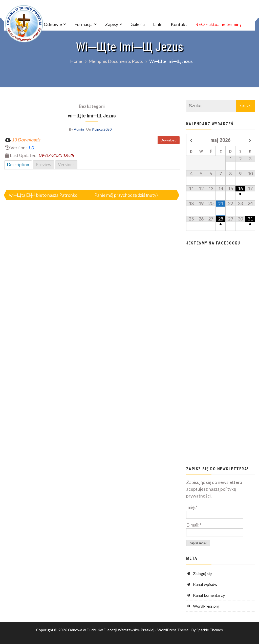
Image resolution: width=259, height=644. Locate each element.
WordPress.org (206, 606)
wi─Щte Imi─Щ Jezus (92, 116)
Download (169, 140)
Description (18, 165)
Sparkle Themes (210, 630)
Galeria (138, 24)
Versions (66, 165)
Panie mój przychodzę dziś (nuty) (126, 195)
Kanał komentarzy (209, 595)
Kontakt (179, 24)
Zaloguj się (202, 573)
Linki (158, 24)
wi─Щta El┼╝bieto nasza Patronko (43, 195)
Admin (79, 129)
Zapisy (112, 24)
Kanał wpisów (205, 584)
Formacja (83, 24)
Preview (44, 165)
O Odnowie (51, 24)
